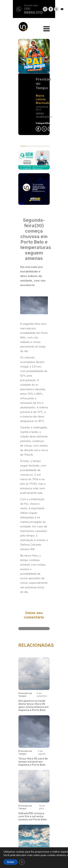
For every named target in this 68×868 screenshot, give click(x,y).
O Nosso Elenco (17, 824)
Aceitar (11, 862)
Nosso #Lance (17, 817)
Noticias (13, 810)
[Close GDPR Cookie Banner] (22, 862)
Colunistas (14, 837)
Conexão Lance (17, 844)
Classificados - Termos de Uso (51, 828)
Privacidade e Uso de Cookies (50, 818)
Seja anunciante (51, 810)
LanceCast (14, 830)
